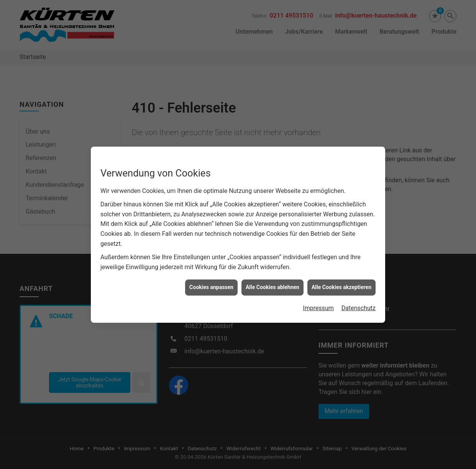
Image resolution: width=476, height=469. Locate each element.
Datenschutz (359, 305)
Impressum (318, 305)
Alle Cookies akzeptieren (341, 285)
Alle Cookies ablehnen (272, 285)
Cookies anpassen (211, 285)
